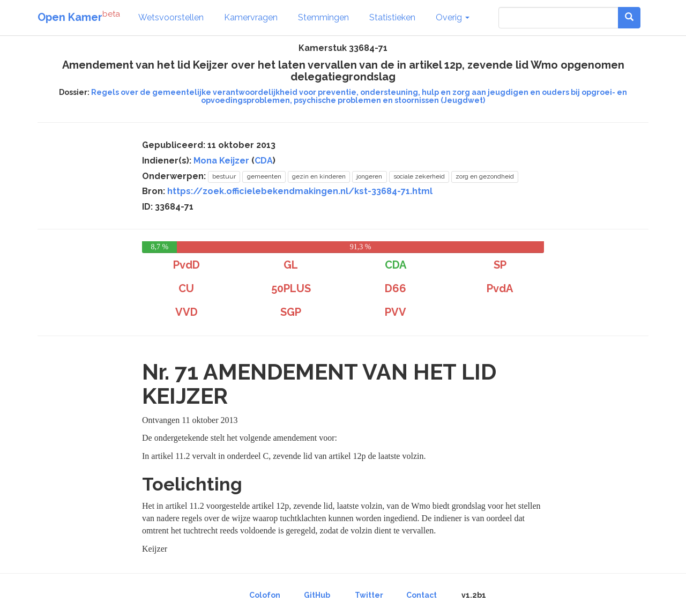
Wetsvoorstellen (171, 17)
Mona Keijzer (221, 161)
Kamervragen (251, 17)
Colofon (265, 595)
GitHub (317, 595)
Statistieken (392, 17)
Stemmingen (323, 17)
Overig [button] (453, 17)
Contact (422, 595)
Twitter (369, 595)
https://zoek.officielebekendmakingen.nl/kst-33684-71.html (300, 191)
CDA (264, 161)
